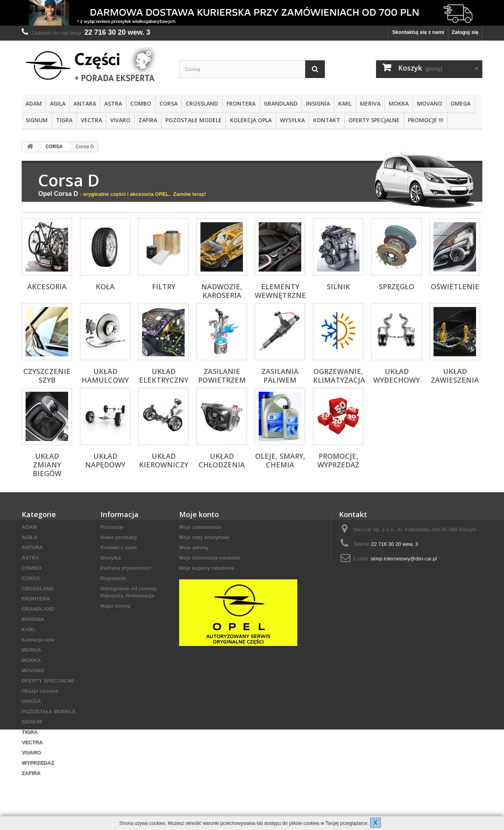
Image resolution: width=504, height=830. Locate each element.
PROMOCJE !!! (426, 120)
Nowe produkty (119, 537)
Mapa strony (116, 606)
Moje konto (199, 514)
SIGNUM (37, 120)
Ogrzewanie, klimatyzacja (339, 376)
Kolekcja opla (251, 120)
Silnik (338, 287)
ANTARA (85, 103)
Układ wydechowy (397, 376)
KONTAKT (327, 120)
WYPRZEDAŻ (38, 763)
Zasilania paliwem (280, 376)
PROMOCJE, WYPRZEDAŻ (338, 460)
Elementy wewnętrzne (280, 291)
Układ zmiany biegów (47, 465)
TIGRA (64, 120)
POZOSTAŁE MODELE (194, 120)
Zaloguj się (465, 32)
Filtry (164, 287)
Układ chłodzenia (222, 460)
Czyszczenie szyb (47, 376)
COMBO (141, 103)
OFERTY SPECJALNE (374, 120)
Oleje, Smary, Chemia (280, 460)
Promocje (112, 527)
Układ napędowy (105, 460)
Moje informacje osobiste (210, 558)
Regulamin (113, 578)
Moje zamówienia (200, 527)
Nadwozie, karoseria (222, 291)
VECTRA (91, 120)
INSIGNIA (318, 103)
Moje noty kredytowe (205, 537)
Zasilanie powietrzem (222, 376)
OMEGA (460, 103)
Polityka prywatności (126, 568)
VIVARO (120, 120)
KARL (345, 103)
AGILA (58, 103)
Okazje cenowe (40, 691)
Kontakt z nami (119, 548)
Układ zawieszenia (455, 376)
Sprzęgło (397, 287)
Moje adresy (194, 548)
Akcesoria (47, 287)
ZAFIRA (148, 120)
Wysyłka (292, 120)
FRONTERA (241, 103)
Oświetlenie (455, 287)
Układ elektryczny (164, 376)
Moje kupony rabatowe (207, 568)
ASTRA (113, 103)
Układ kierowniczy (164, 460)
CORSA (169, 103)
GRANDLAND (281, 103)
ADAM (34, 103)
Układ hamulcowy (105, 376)
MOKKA (399, 103)
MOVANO (430, 103)
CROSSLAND (202, 103)
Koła (105, 287)
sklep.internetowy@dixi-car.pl (404, 559)
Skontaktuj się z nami (418, 32)
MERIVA (370, 103)
